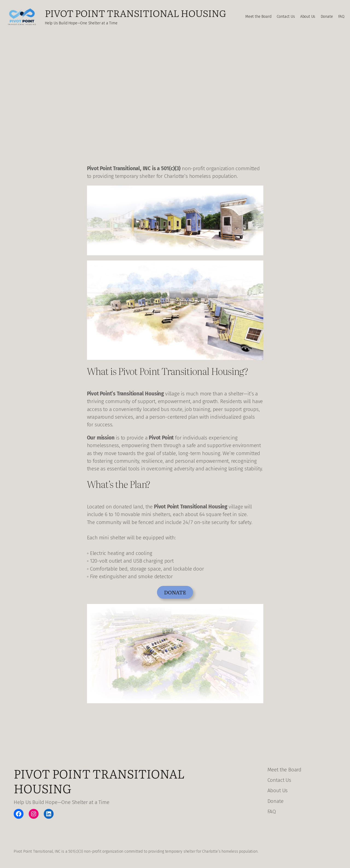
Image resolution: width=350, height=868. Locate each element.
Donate (175, 592)
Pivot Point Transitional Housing (135, 13)
